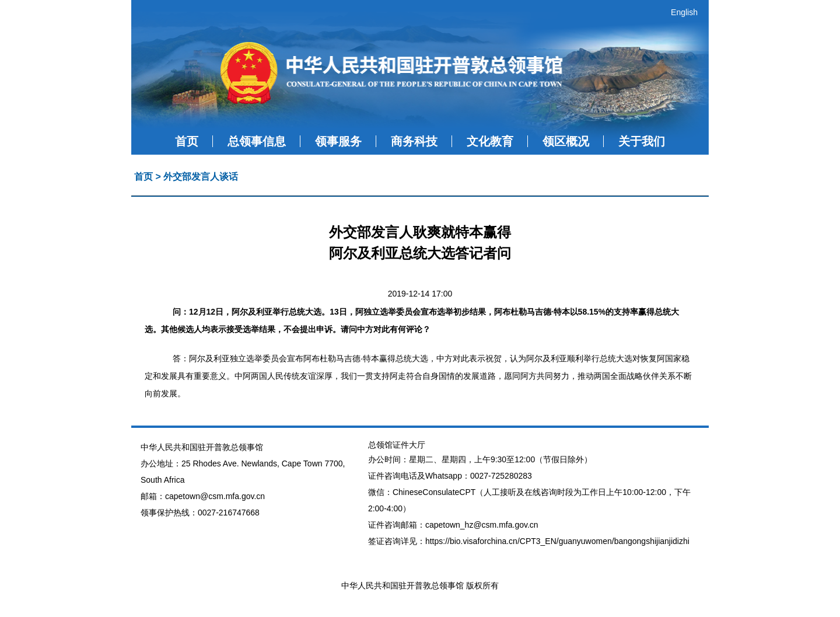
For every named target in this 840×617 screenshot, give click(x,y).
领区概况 (566, 141)
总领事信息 (257, 141)
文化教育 (490, 141)
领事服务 (338, 141)
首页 (187, 141)
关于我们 (642, 141)
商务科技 (414, 141)
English (684, 12)
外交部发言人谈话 (201, 177)
